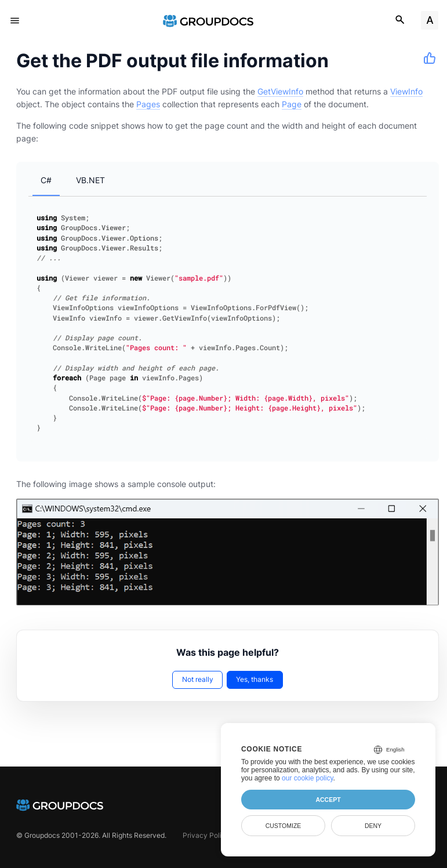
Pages (148, 104)
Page (292, 104)
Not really (198, 679)
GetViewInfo (280, 91)
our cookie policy (308, 778)
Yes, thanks (255, 679)
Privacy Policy (206, 835)
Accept (328, 800)
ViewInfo (406, 91)
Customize (284, 826)
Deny (373, 826)
